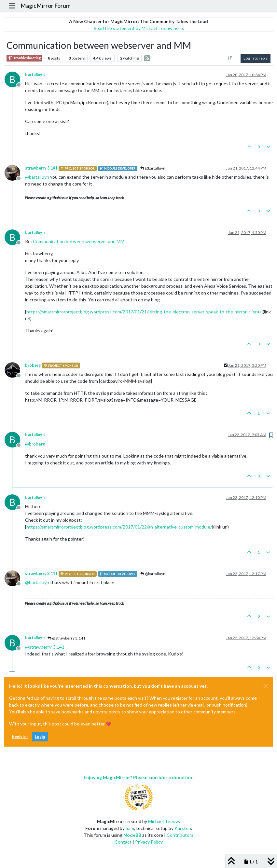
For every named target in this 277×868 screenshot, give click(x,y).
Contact (123, 842)
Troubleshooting (24, 58)
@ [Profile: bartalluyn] (37, 177)
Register (20, 737)
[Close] (266, 686)
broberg (33, 365)
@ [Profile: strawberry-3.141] (45, 647)
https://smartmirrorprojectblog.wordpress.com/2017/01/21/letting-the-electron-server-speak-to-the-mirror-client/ (144, 312)
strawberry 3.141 (41, 168)
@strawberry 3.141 (66, 638)
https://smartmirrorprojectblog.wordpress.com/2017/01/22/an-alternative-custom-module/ (119, 527)
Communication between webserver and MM (79, 241)
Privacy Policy (149, 842)
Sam (130, 828)
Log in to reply (256, 58)
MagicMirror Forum (46, 6)
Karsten (183, 828)
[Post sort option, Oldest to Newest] (230, 58)
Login (40, 737)
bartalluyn (35, 75)
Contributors (180, 835)
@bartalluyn (153, 168)
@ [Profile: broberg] (35, 444)
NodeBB (132, 835)
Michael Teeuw (164, 821)
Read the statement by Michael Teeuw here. (139, 28)
